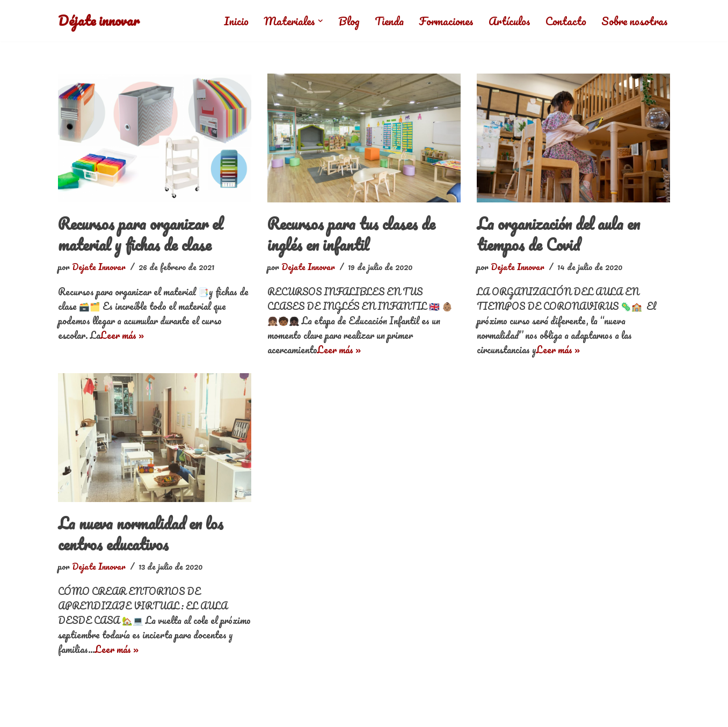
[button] (318, 21)
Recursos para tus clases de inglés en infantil (353, 234)
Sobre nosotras (634, 21)
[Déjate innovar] (99, 21)
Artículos (508, 21)
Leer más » (122, 335)
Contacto (565, 21)
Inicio (234, 21)
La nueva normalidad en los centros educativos (143, 534)
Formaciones (445, 21)
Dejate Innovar (99, 267)
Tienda (387, 21)
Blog (347, 21)
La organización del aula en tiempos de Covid (562, 234)
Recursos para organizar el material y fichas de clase (143, 234)
